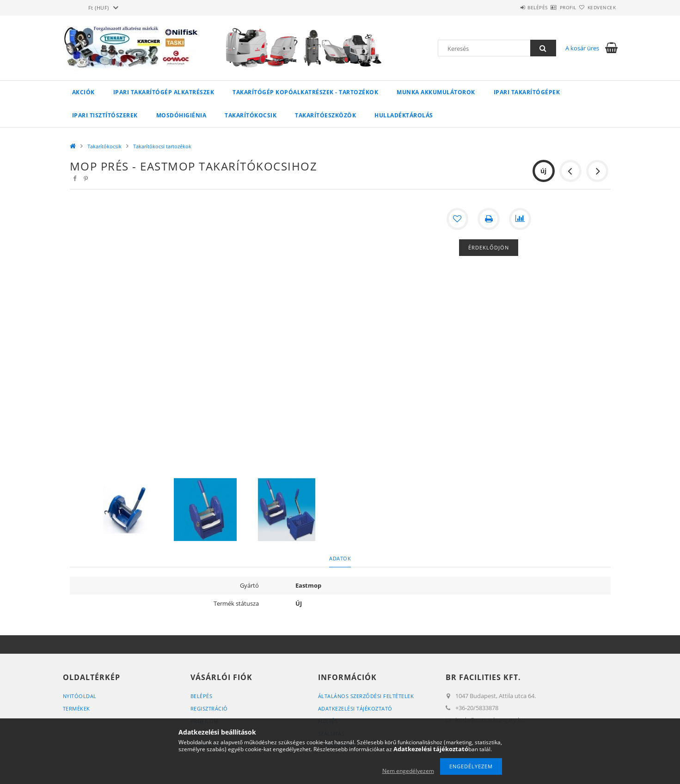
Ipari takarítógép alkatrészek (164, 92)
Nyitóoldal (80, 696)
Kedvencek (596, 7)
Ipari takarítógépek (527, 92)
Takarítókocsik (251, 115)
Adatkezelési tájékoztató (355, 708)
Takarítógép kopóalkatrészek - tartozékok (305, 92)
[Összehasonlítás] (520, 219)
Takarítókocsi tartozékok (162, 146)
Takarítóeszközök (325, 115)
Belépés (511, 7)
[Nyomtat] (489, 219)
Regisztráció (209, 708)
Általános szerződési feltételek (366, 696)
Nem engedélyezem (408, 771)
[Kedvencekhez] (457, 219)
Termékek (77, 708)
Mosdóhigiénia (181, 115)
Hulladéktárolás (404, 115)
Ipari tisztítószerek (105, 115)
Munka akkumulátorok (436, 92)
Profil (552, 7)
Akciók (83, 92)
